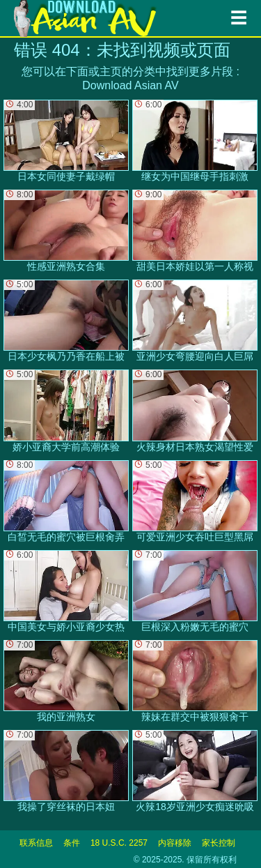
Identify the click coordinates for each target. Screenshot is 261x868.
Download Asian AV (130, 85)
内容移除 (175, 843)
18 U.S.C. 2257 (119, 843)
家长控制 (219, 843)
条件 (72, 843)
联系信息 (36, 843)
